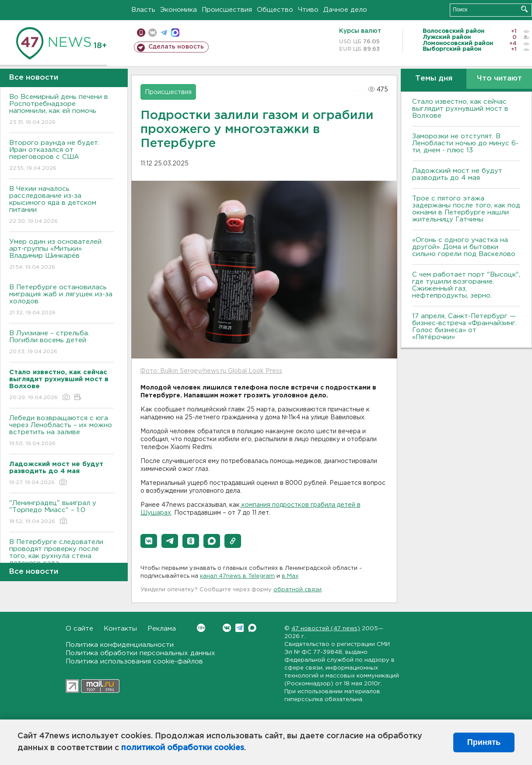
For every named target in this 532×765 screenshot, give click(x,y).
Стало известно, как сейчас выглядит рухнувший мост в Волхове (460, 109)
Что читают (499, 79)
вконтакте (152, 33)
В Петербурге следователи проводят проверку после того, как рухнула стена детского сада (61, 559)
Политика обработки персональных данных (140, 653)
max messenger (175, 33)
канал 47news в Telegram (237, 576)
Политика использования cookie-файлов (134, 661)
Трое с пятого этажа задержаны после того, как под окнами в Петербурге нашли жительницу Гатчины (466, 209)
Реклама (162, 629)
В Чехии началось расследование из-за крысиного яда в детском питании (61, 205)
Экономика (178, 10)
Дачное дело (345, 10)
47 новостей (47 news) (326, 629)
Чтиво (308, 10)
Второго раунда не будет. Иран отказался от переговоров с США (61, 156)
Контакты (120, 629)
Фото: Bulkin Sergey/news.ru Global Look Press (211, 371)
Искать (524, 9)
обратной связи (297, 590)
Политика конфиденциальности (120, 645)
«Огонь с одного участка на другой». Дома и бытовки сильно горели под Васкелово (464, 247)
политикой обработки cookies (183, 748)
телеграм (164, 33)
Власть (143, 10)
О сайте (79, 629)
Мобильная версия (141, 33)
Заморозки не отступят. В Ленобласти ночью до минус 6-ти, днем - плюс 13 (465, 143)
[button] (149, 541)
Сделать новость (176, 47)
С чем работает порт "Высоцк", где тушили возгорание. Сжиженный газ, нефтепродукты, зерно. (466, 285)
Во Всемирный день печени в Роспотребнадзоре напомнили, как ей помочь (61, 110)
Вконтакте (201, 628)
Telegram (240, 628)
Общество (275, 10)
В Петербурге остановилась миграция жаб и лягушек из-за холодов (61, 300)
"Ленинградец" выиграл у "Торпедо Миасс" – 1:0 (61, 513)
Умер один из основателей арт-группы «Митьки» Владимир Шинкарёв (61, 255)
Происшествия (227, 10)
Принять (484, 742)
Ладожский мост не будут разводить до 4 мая (457, 174)
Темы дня (434, 79)
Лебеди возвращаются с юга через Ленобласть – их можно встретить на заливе (61, 431)
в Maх (290, 576)
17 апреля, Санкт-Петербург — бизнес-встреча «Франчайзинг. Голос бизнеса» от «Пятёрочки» (464, 327)
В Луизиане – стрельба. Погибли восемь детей (61, 343)
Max (252, 628)
